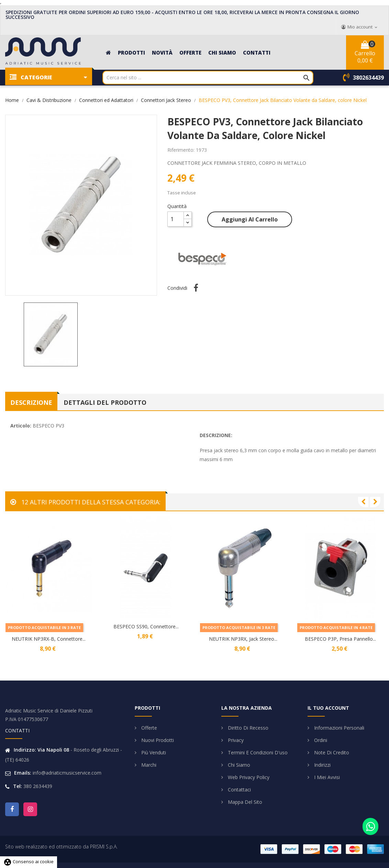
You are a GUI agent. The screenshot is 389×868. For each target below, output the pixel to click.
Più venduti (153, 752)
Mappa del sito (244, 802)
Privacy (235, 740)
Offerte (148, 728)
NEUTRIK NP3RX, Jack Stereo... (243, 639)
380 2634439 (38, 786)
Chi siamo (238, 765)
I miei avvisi (326, 777)
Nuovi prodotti (157, 740)
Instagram (30, 809)
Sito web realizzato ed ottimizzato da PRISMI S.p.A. (61, 847)
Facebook (12, 809)
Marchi (148, 765)
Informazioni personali (338, 728)
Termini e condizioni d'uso (257, 752)
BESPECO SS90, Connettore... (146, 626)
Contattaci (239, 790)
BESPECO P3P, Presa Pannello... (340, 639)
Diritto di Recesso (247, 728)
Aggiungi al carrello (250, 219)
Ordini (320, 740)
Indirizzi (322, 765)
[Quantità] (176, 219)
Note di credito (331, 752)
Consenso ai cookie (29, 861)
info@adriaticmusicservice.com (67, 773)
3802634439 (368, 78)
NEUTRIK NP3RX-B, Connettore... (49, 639)
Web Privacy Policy (248, 777)
